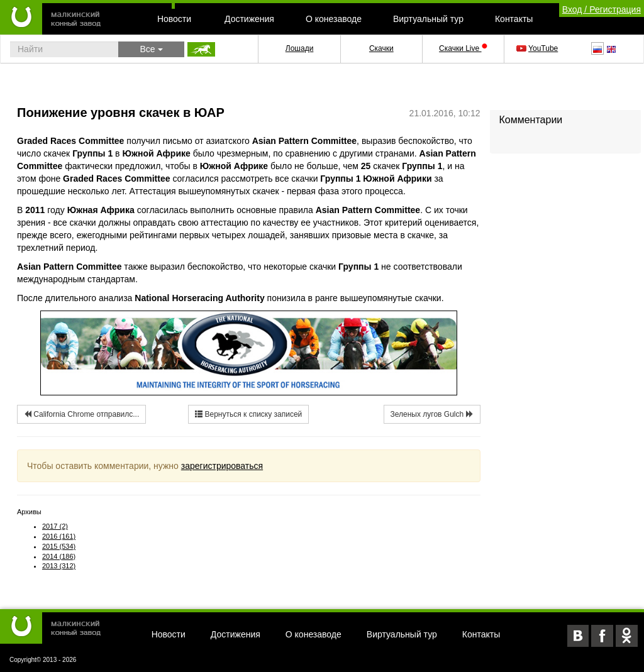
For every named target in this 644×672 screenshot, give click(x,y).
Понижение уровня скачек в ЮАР (121, 113)
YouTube (538, 48)
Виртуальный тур (428, 19)
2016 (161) (59, 536)
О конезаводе (334, 19)
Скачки (381, 48)
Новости (174, 19)
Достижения (249, 19)
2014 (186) (59, 556)
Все (151, 49)
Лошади (300, 48)
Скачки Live (463, 48)
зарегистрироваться (222, 466)
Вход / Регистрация (602, 9)
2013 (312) (59, 566)
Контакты (514, 19)
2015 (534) (59, 546)
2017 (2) (55, 526)
